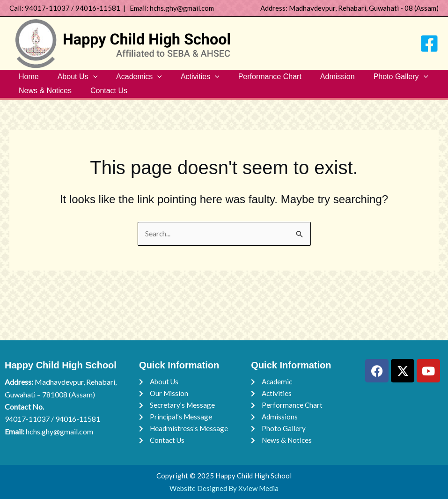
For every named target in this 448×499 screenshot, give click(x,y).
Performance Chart (253, 79)
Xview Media (258, 488)
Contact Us (103, 98)
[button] (88, 79)
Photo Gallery (377, 79)
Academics (130, 79)
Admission (317, 79)
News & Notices (43, 98)
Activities (187, 79)
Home (27, 79)
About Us (72, 79)
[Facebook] (429, 44)
